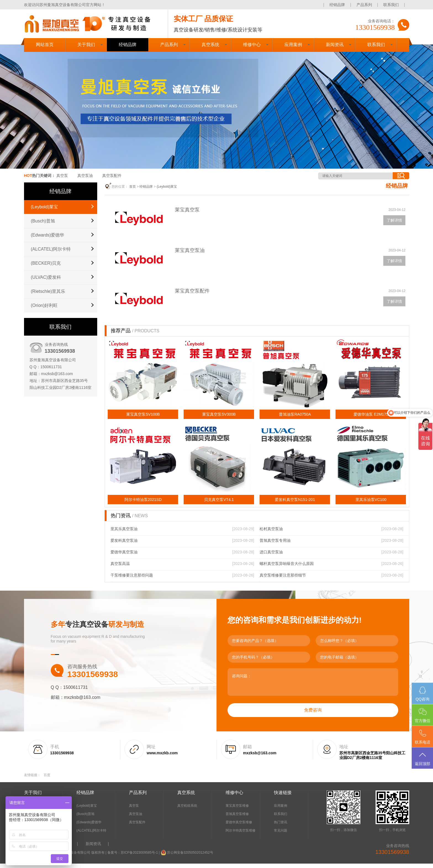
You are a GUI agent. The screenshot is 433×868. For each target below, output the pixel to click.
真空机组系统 (187, 810)
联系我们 (391, 5)
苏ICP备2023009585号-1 (139, 857)
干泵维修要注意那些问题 (132, 580)
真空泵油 (85, 176)
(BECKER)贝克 (46, 263)
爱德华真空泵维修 (239, 827)
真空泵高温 (120, 568)
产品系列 (364, 5)
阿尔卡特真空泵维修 (241, 835)
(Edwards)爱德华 (48, 235)
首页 (133, 187)
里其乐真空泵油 (124, 533)
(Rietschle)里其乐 (48, 291)
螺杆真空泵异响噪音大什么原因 (287, 568)
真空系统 (210, 45)
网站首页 (45, 45)
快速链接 (283, 797)
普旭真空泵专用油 (275, 545)
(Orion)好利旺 (44, 305)
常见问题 (281, 835)
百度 (47, 779)
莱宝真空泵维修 (237, 810)
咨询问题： (313, 686)
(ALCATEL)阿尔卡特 (51, 249)
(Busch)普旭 (43, 221)
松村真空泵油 (271, 533)
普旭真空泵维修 (237, 818)
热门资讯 (281, 827)
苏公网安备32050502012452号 (189, 857)
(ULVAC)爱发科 (46, 277)
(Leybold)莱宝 (45, 207)
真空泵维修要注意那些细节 (283, 580)
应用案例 (293, 45)
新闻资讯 (335, 45)
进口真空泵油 (271, 556)
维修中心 (252, 45)
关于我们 (86, 45)
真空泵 (62, 176)
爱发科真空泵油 (124, 545)
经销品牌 (337, 5)
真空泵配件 (112, 176)
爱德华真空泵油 (124, 556)
